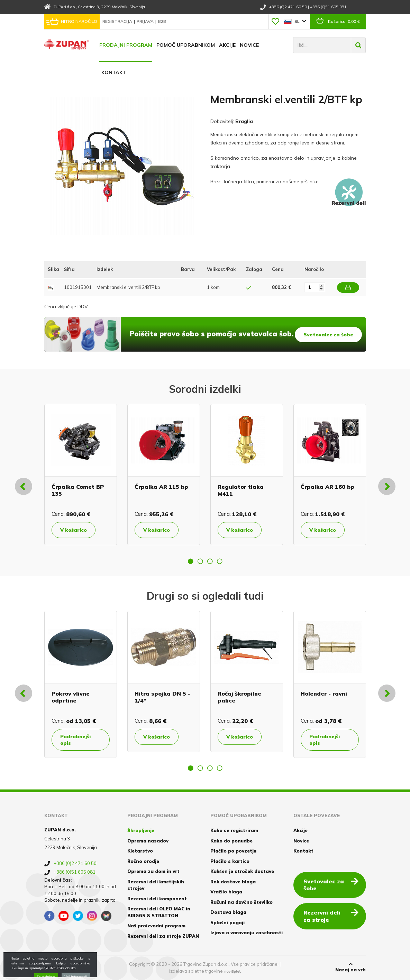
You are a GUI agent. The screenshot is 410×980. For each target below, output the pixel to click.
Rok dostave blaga (233, 882)
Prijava (146, 21)
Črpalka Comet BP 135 (78, 490)
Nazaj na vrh (350, 967)
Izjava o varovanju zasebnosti (247, 933)
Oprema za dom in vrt (153, 871)
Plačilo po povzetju (233, 851)
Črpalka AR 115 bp (161, 487)
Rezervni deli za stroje (331, 916)
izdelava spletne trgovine (196, 971)
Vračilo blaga (226, 892)
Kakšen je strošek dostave (242, 871)
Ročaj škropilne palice (239, 697)
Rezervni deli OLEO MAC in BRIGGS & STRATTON (159, 912)
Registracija (118, 21)
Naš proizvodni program (156, 926)
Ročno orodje (143, 861)
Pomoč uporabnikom (186, 45)
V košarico (74, 530)
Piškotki (54, 968)
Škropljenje (141, 830)
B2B (162, 21)
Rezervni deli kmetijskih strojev (156, 885)
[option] (81, 475)
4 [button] (220, 561)
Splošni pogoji (227, 922)
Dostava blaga (228, 912)
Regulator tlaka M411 (241, 490)
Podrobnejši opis (75, 740)
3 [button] (210, 561)
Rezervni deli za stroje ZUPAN (163, 936)
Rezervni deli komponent (157, 899)
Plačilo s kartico (230, 861)
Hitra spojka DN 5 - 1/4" (162, 697)
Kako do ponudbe (231, 841)
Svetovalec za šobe (328, 335)
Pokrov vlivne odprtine (71, 697)
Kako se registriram (234, 830)
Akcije (227, 45)
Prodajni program (126, 45)
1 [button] (191, 561)
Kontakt (114, 72)
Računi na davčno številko (242, 902)
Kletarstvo (140, 851)
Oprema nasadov (148, 841)
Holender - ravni (324, 694)
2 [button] (200, 561)
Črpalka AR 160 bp (327, 487)
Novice (249, 45)
